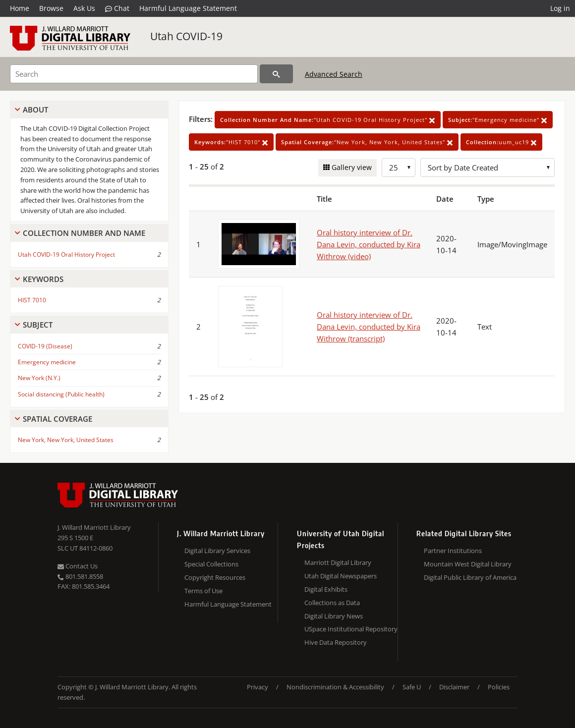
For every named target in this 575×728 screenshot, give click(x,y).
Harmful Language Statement (188, 8)
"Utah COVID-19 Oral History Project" (328, 120)
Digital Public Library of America (470, 577)
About (35, 110)
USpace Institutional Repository (351, 629)
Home (20, 8)
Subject (38, 325)
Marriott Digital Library (338, 562)
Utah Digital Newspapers (341, 576)
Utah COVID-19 (186, 36)
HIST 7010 (32, 300)
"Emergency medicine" (498, 120)
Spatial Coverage (57, 419)
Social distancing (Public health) (61, 394)
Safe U (412, 687)
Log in (560, 8)
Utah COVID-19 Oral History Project (66, 254)
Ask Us (84, 8)
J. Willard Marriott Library (94, 527)
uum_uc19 (501, 142)
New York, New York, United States (66, 440)
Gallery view (351, 167)
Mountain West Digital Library (468, 564)
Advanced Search (334, 74)
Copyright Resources (215, 577)
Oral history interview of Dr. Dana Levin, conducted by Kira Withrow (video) (369, 244)
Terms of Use (203, 591)
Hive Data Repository (336, 642)
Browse (51, 8)
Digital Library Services (217, 551)
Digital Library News (334, 616)
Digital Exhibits (326, 589)
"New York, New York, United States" (367, 142)
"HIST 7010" (231, 142)
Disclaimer (454, 687)
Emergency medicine (47, 362)
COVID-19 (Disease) (45, 346)
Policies (499, 687)
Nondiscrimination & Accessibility (335, 687)
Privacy (258, 687)
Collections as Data (332, 603)
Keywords (43, 279)
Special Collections (211, 564)
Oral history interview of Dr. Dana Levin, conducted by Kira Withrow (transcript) (369, 327)
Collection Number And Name (84, 233)
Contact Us (78, 566)
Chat (117, 8)
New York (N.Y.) (39, 378)
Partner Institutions (453, 551)
